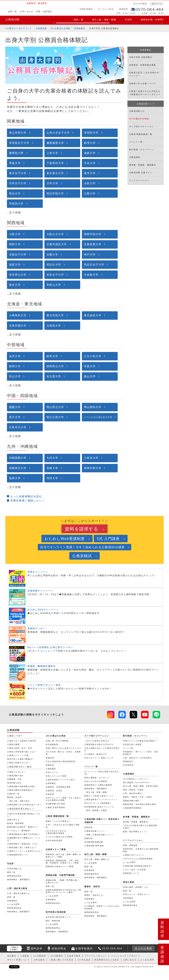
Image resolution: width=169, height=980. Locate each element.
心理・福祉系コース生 (137, 758)
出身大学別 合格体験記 (141, 57)
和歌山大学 (54, 285)
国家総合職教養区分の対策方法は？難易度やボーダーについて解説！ (63, 891)
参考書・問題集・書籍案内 (143, 165)
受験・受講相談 (44, 11)
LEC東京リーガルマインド (18, 28)
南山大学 (90, 376)
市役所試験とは (14, 868)
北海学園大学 (18, 326)
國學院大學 (16, 153)
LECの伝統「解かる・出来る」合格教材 (63, 753)
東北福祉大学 (93, 315)
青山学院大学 (18, 133)
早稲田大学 (16, 204)
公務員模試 (135, 157)
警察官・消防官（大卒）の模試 (137, 797)
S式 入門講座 (108, 539)
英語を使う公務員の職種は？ (21, 759)
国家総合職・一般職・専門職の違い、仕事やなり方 (63, 881)
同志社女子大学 (94, 265)
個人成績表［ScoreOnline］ (137, 782)
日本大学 (52, 183)
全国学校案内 (86, 9)
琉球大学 (52, 478)
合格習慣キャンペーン (40, 591)
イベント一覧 (136, 142)
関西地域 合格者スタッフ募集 (60, 866)
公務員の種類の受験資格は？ (21, 790)
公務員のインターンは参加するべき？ (25, 851)
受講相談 (162, 954)
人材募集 (25, 956)
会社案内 (12, 956)
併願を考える (13, 820)
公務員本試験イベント (95, 831)
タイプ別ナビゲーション (141, 126)
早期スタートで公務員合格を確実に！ (141, 741)
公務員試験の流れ (15, 775)
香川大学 (15, 417)
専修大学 (15, 163)
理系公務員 (129, 882)
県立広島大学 (55, 417)
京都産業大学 (93, 244)
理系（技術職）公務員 (97, 810)
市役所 (128, 20)
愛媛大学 (15, 407)
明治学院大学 (55, 193)
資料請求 (123, 9)
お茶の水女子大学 (58, 133)
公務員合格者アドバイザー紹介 (60, 780)
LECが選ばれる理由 (60, 28)
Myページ (157, 4)
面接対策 (50, 758)
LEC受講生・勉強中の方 (96, 754)
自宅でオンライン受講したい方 (99, 758)
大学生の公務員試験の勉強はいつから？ (24, 815)
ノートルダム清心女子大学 (98, 417)
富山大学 (15, 376)
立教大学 (90, 193)
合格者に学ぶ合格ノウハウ (143, 83)
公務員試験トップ (146, 104)
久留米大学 (91, 458)
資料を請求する (82, 529)
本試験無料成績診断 (94, 842)
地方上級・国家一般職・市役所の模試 (141, 786)
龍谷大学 (15, 285)
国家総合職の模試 (131, 801)
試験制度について (131, 873)
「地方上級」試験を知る (19, 801)
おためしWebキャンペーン (43, 609)
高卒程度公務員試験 (56, 912)
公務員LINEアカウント (134, 855)
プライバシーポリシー (96, 956)
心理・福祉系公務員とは (19, 893)
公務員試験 (13, 19)
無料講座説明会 (92, 874)
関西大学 (15, 244)
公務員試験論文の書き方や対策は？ (24, 834)
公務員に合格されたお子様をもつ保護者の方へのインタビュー (145, 93)
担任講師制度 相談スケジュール (99, 807)
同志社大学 (54, 265)
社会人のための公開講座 (96, 781)
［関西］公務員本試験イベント (99, 835)
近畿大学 (52, 254)
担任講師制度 (52, 744)
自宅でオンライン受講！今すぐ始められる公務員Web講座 (82, 547)
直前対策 (88, 827)
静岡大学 (15, 366)
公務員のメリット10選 (18, 755)
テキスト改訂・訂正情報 (134, 869)
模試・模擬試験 (53, 921)
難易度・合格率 (14, 797)
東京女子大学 (18, 173)
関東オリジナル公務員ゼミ (58, 821)
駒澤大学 (90, 143)
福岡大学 (15, 478)
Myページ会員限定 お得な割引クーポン (50, 647)
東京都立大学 (55, 173)
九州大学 (52, 458)
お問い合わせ (27, 11)
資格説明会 (59, 948)
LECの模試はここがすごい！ (136, 779)
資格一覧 (13, 11)
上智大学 (52, 153)
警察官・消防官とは (94, 895)
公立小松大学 (93, 356)
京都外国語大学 (57, 244)
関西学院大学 (93, 234)
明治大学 (15, 193)
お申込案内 (39, 960)
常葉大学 (90, 366)
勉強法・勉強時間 (15, 823)
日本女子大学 (18, 183)
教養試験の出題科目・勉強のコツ (23, 827)
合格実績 (50, 794)
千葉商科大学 (55, 163)
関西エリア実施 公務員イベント (99, 796)
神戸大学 (90, 254)
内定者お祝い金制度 (132, 744)
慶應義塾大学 (55, 143)
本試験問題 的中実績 (55, 804)
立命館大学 (91, 275)
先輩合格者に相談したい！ (28, 500)
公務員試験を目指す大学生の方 (99, 744)
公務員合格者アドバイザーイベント (101, 799)
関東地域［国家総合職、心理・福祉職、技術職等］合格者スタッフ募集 (62, 862)
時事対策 (50, 765)
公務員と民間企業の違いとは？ (22, 752)
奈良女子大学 (55, 275)
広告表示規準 (74, 956)
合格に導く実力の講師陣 (57, 741)
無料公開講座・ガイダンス (97, 778)
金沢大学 (15, 356)
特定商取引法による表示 (107, 960)
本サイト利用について (18, 960)
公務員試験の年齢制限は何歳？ (22, 786)
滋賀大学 (15, 265)
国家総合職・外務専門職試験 (60, 875)
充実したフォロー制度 (56, 776)
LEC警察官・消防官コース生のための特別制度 (102, 907)
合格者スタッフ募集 (56, 849)
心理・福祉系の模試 (132, 793)
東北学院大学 (55, 315)
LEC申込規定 (84, 960)
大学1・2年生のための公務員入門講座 (63, 826)
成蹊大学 (90, 153)
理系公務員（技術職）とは (135, 887)
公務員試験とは (137, 111)
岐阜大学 (52, 356)
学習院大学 (91, 133)
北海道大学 (54, 326)
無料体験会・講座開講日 (96, 788)
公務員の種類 (13, 744)
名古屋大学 (54, 376)
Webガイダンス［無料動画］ (98, 803)
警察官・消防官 (92, 887)
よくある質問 (129, 862)
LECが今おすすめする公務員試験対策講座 (56, 832)
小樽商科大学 (18, 315)
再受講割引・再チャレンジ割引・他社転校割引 (141, 753)
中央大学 (90, 163)
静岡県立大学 (55, 366)
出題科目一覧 (13, 794)
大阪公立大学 (55, 234)
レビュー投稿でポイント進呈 (44, 685)
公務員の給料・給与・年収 (20, 748)
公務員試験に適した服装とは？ (22, 847)
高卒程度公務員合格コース (58, 917)
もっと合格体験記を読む (26, 496)
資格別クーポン (36, 628)
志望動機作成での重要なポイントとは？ (24, 839)
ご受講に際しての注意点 (61, 960)
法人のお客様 (140, 4)
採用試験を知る (14, 783)
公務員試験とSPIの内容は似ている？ (24, 805)
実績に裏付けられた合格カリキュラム (63, 748)
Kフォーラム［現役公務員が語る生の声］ (102, 773)
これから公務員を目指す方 (97, 741)
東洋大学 (90, 173)
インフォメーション (139, 180)
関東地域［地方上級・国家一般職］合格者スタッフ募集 (63, 855)
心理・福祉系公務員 (17, 888)
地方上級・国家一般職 (104, 20)
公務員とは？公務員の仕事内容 (22, 741)
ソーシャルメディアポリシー (126, 956)
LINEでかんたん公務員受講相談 (138, 859)
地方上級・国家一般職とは (97, 859)
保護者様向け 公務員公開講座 (98, 785)
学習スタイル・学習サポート (136, 894)
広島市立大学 (18, 427)
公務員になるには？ (16, 772)
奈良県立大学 (18, 275)
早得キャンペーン (38, 572)
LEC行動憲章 (40, 956)
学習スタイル (52, 772)
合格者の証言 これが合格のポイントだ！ (144, 74)
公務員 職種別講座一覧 (141, 134)
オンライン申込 (106, 9)
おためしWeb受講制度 (65, 539)
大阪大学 (15, 234)
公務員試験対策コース (17, 855)
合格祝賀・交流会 (54, 790)
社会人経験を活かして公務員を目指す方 (102, 749)
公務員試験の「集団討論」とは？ (23, 844)
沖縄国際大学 (18, 458)
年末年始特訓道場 (54, 840)
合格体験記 (80, 28)
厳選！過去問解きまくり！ (135, 831)
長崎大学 (52, 468)
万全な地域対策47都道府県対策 (61, 761)
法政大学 (90, 183)
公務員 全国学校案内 (55, 807)
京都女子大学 (18, 254)
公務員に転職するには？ (19, 763)
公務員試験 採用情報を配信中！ (138, 866)
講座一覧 (79, 20)
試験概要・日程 (14, 779)
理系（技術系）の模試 (133, 790)
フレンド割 (128, 748)
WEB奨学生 (128, 765)
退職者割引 (128, 761)
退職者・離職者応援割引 (42, 666)
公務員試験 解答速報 (94, 846)
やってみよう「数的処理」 (20, 830)
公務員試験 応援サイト (141, 173)
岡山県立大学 (55, 407)
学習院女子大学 (19, 143)
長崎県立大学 (18, 468)
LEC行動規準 (57, 956)
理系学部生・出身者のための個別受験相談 (141, 850)
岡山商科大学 (93, 407)
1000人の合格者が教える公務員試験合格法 (140, 827)
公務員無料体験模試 (132, 808)
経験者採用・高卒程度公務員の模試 (140, 804)
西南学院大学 (93, 468)
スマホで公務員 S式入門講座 (59, 837)
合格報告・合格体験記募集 (143, 65)
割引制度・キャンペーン (141, 150)
